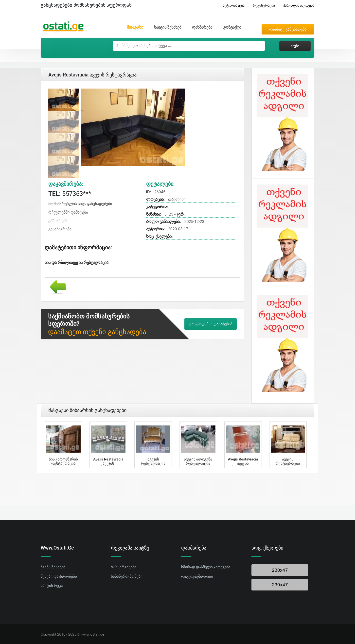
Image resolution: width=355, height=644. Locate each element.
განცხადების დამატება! (211, 324)
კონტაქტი (232, 27)
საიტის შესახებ (168, 27)
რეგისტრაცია (262, 6)
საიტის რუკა (52, 586)
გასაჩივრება (60, 229)
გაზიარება (58, 221)
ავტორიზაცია (232, 6)
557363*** (70, 194)
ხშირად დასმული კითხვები (206, 567)
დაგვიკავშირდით (197, 576)
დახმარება (202, 27)
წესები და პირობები (59, 576)
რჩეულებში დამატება (68, 212)
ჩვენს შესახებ (53, 567)
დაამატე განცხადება (288, 29)
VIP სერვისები (124, 567)
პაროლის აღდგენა (297, 6)
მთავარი (135, 27)
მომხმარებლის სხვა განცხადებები (80, 204)
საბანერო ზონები (127, 576)
